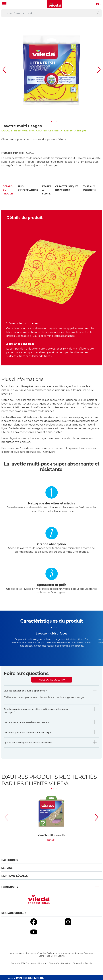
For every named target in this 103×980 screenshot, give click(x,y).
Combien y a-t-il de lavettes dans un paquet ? (29, 733)
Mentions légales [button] (15, 876)
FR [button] (98, 4)
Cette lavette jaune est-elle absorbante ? (26, 722)
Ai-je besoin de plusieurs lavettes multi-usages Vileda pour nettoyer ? (36, 711)
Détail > (51, 840)
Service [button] (7, 868)
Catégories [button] (10, 860)
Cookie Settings (58, 956)
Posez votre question (52, 680)
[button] (52, 122)
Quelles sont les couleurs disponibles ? (25, 691)
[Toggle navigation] (4, 4)
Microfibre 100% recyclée (51, 835)
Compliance (44, 956)
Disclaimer (89, 953)
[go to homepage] (54, 4)
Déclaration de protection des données (65, 953)
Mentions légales (17, 953)
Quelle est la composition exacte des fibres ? (29, 743)
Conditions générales (36, 953)
